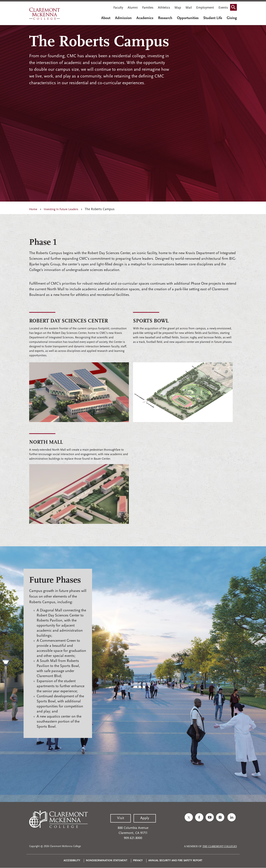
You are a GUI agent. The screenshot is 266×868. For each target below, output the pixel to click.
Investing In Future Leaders (61, 209)
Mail (189, 8)
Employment (205, 8)
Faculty (118, 8)
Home (33, 209)
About (106, 18)
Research (165, 18)
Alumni (133, 8)
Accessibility (72, 861)
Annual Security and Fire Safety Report (175, 861)
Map (178, 8)
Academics (145, 18)
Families (148, 8)
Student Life (213, 18)
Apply (145, 818)
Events (223, 8)
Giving (232, 18)
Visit (121, 818)
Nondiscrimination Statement (107, 861)
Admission (123, 18)
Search (235, 8)
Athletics (164, 8)
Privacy (138, 861)
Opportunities (188, 18)
